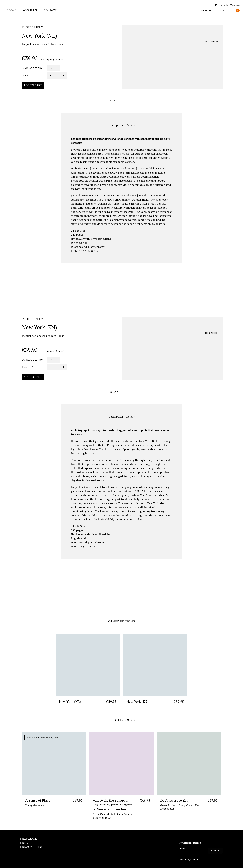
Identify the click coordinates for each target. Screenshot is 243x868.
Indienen (215, 851)
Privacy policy (31, 847)
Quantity (27, 75)
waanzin (194, 860)
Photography (32, 27)
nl (221, 10)
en (226, 10)
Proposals (29, 839)
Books (12, 10)
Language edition (33, 68)
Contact (50, 10)
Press (25, 843)
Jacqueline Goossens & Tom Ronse (43, 44)
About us (30, 10)
